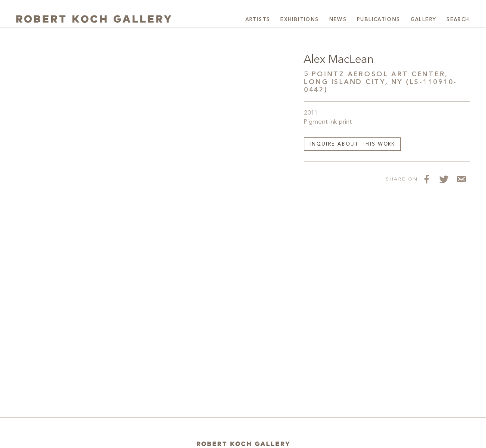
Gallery (424, 20)
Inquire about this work (353, 145)
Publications (379, 20)
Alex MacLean (339, 60)
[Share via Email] (461, 179)
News (338, 20)
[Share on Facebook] (427, 179)
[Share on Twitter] (444, 179)
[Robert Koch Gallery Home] (94, 19)
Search (458, 20)
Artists (258, 20)
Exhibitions (299, 20)
